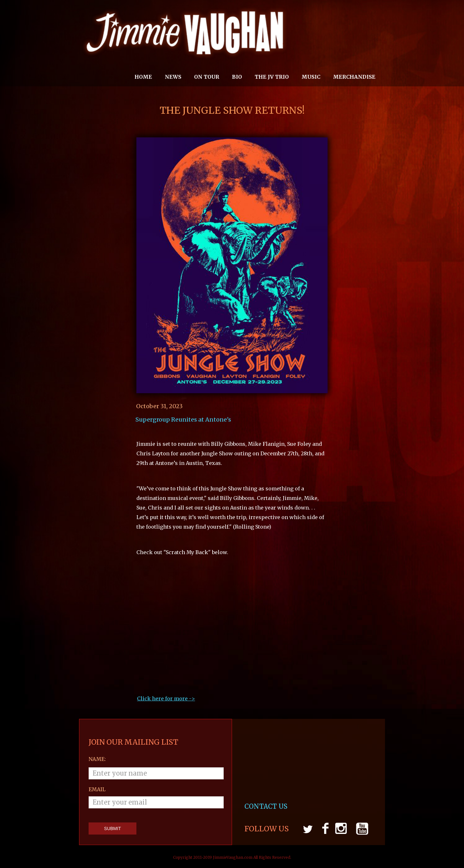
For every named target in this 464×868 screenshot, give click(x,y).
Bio (237, 77)
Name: (97, 759)
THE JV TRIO (272, 77)
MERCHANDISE (354, 77)
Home (143, 77)
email (97, 789)
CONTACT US (267, 806)
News (173, 77)
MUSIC (311, 77)
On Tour (207, 77)
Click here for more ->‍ (166, 698)
